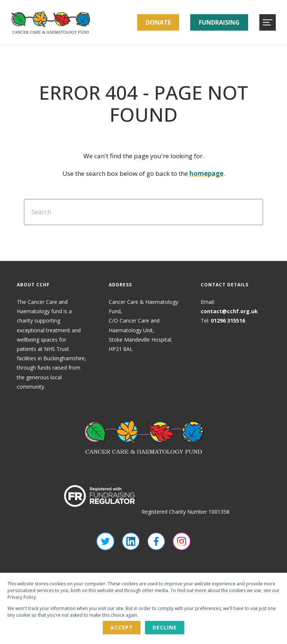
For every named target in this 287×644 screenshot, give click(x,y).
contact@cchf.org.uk (229, 311)
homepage (206, 173)
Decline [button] (165, 627)
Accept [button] (122, 627)
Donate (158, 22)
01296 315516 (228, 321)
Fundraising (219, 22)
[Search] (143, 212)
